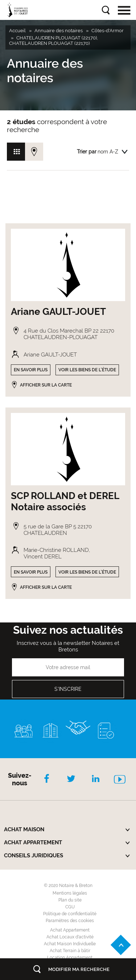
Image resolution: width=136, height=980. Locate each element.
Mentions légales (70, 893)
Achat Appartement (70, 930)
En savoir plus (31, 370)
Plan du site (70, 900)
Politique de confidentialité (70, 914)
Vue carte (34, 152)
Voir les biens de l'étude (87, 370)
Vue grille (16, 152)
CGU (70, 907)
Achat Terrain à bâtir (70, 951)
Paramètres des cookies (70, 921)
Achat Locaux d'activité (70, 937)
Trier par (87, 152)
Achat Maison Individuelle (70, 944)
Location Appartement (70, 958)
